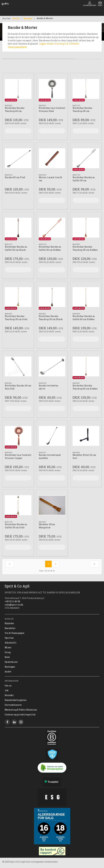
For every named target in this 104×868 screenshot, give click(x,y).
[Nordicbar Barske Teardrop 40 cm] (18, 89)
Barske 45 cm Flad (15, 177)
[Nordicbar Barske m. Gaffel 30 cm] (86, 158)
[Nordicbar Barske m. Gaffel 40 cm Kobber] (86, 297)
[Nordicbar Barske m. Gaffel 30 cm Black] (18, 228)
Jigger (42, 44)
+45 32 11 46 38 (12, 601)
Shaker (51, 44)
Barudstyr (28, 18)
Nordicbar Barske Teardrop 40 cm (15, 109)
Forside (16, 18)
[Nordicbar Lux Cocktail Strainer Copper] (18, 436)
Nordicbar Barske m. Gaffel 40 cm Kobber (84, 318)
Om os (8, 686)
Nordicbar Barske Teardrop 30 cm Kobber (85, 248)
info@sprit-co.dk (14, 605)
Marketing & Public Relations (21, 710)
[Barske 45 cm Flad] (18, 158)
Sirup (8, 652)
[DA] (5, 4)
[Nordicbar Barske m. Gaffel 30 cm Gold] (18, 505)
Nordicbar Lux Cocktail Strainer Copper (18, 456)
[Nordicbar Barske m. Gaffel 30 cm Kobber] (52, 228)
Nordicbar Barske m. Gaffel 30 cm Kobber (50, 248)
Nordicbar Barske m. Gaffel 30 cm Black (16, 248)
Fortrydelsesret (13, 705)
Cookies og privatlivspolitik (20, 714)
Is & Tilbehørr (72, 44)
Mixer (8, 647)
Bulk (7, 657)
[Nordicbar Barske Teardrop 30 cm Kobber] (86, 228)
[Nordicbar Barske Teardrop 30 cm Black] (52, 297)
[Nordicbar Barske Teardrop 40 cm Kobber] (86, 366)
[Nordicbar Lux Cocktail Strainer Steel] (52, 89)
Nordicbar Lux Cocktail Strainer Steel (52, 109)
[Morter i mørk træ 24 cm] (52, 158)
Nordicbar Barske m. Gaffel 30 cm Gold (16, 526)
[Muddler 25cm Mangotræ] (52, 505)
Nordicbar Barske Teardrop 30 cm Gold (16, 318)
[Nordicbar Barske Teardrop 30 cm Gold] (18, 297)
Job (7, 690)
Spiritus (9, 638)
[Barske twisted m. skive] (52, 366)
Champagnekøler (17, 47)
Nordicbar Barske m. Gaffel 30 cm (84, 179)
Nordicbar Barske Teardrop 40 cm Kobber (85, 387)
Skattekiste (11, 662)
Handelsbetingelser (16, 700)
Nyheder (9, 623)
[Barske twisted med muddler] (52, 436)
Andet (8, 672)
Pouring (59, 44)
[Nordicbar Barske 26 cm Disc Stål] (18, 366)
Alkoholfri (11, 643)
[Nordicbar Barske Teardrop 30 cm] (86, 89)
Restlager (10, 667)
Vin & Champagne (14, 633)
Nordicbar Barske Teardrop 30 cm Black (51, 318)
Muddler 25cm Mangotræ (47, 526)
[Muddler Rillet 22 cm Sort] (86, 436)
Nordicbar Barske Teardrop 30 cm (82, 109)
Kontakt (9, 695)
